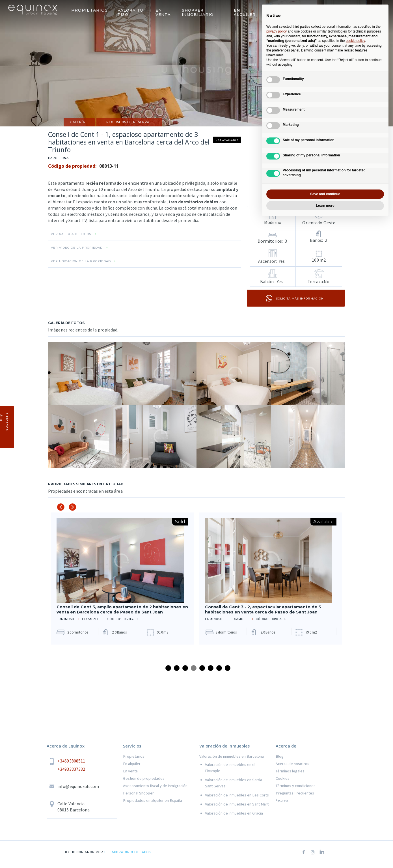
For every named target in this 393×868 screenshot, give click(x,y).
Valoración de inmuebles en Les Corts (237, 795)
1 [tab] (168, 668)
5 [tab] (202, 668)
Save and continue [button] (325, 194)
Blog (280, 756)
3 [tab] (185, 668)
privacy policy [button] (277, 31)
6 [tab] (211, 668)
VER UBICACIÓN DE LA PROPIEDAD (81, 261)
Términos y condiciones (296, 786)
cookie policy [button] (355, 41)
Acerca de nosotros (292, 764)
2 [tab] (177, 668)
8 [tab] (228, 668)
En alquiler (132, 764)
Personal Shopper (138, 793)
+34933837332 (71, 769)
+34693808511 (71, 761)
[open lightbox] (85, 374)
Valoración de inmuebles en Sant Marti (237, 804)
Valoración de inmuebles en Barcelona (232, 756)
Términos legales (290, 771)
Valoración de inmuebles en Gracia (234, 813)
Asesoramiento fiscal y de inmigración (155, 786)
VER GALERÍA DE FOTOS (71, 234)
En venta (130, 771)
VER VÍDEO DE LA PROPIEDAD (77, 248)
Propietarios (134, 756)
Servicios (132, 746)
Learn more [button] (325, 206)
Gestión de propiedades (144, 778)
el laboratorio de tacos (127, 852)
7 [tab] (219, 668)
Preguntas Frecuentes (295, 793)
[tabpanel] (122, 579)
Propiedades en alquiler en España (153, 800)
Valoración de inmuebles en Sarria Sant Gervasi (234, 783)
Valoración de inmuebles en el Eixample (230, 768)
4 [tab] (194, 668)
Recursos (282, 800)
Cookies (283, 778)
